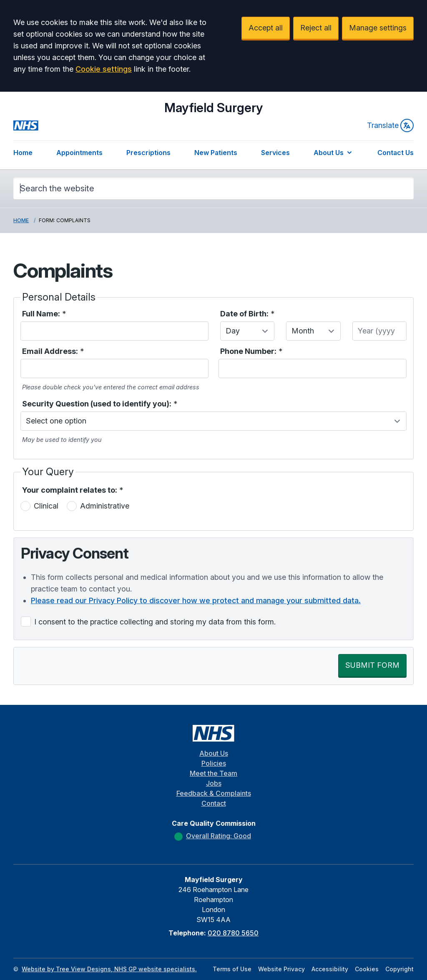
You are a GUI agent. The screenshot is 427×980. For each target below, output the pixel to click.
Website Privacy (281, 969)
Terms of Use (232, 969)
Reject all (316, 28)
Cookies (367, 969)
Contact (214, 803)
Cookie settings (104, 69)
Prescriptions (148, 153)
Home (23, 153)
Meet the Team (213, 773)
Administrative (105, 506)
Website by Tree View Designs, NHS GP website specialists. (109, 969)
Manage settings (378, 28)
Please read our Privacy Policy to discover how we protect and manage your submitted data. (196, 600)
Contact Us (396, 153)
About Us (334, 153)
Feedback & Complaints (214, 793)
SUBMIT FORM (372, 665)
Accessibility (330, 969)
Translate (390, 125)
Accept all (266, 28)
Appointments (79, 153)
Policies (214, 763)
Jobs (214, 783)
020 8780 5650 (233, 933)
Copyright (399, 969)
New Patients (216, 153)
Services (275, 153)
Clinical (46, 506)
